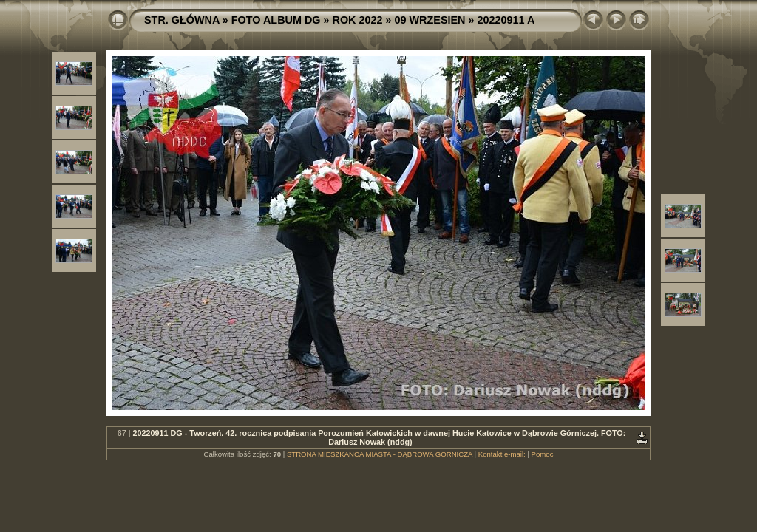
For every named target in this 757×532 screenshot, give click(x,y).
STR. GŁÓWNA (182, 20)
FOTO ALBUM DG (276, 20)
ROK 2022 (358, 20)
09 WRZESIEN (430, 20)
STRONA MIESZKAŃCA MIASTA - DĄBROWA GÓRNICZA (380, 454)
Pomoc (543, 454)
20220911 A (506, 20)
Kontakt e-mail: (502, 454)
